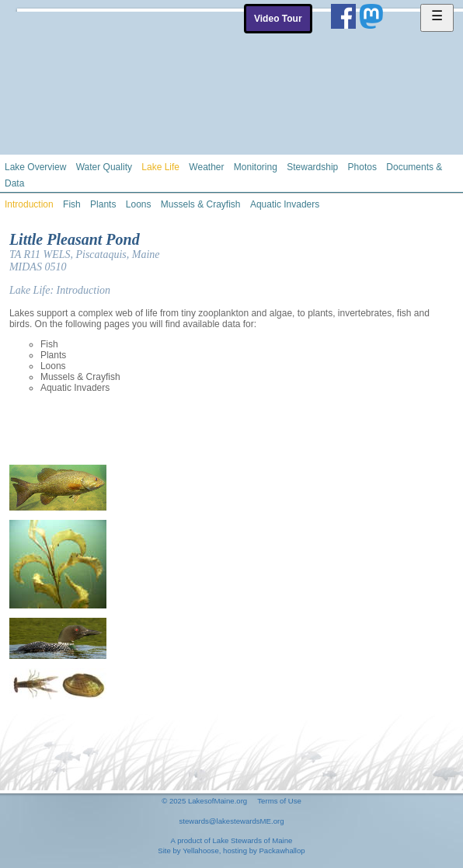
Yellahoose (201, 851)
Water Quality (104, 167)
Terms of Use (279, 801)
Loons (139, 204)
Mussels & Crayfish (201, 204)
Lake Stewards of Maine (252, 840)
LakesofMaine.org (218, 801)
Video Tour (278, 19)
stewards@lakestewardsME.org (231, 821)
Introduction (29, 204)
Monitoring (256, 167)
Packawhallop (282, 851)
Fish (72, 204)
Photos (362, 167)
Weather (206, 167)
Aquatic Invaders (285, 204)
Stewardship (312, 167)
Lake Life (160, 167)
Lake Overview (35, 167)
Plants (103, 204)
